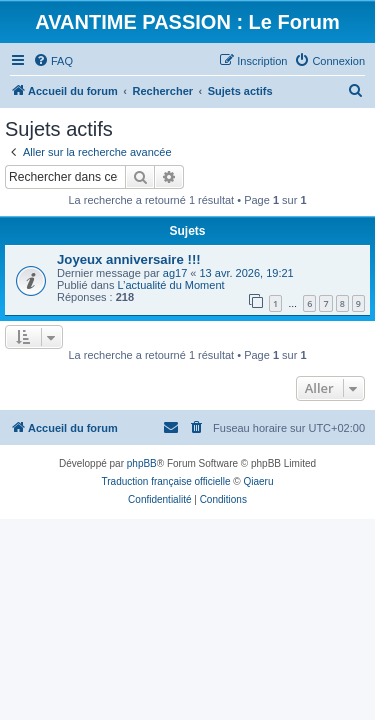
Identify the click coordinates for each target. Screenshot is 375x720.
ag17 (175, 273)
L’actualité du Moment (171, 285)
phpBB (142, 463)
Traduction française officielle (166, 481)
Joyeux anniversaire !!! (129, 259)
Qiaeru (258, 481)
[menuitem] (53, 61)
